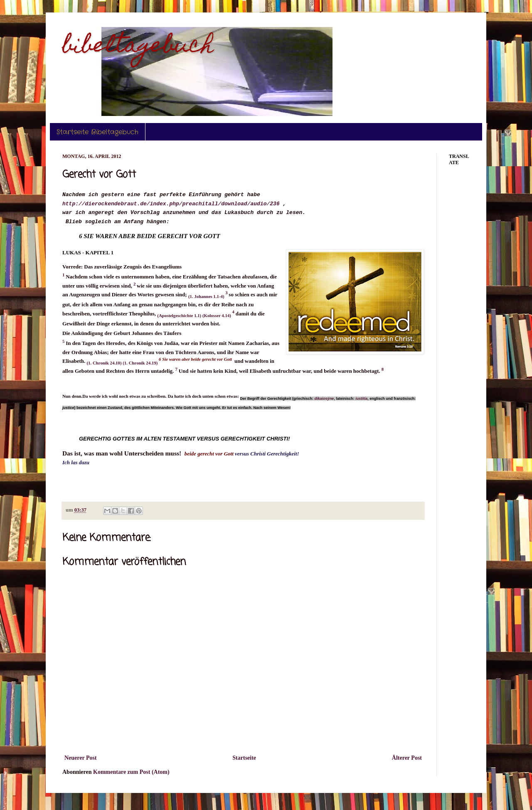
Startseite (244, 758)
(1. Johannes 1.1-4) (207, 296)
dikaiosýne (324, 399)
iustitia (361, 399)
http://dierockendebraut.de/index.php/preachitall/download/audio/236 (171, 204)
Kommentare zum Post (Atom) (131, 772)
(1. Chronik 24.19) (141, 363)
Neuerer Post (81, 758)
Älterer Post (407, 758)
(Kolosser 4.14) (217, 315)
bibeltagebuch (138, 47)
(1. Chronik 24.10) (105, 363)
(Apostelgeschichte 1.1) (180, 315)
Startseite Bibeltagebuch (97, 132)
